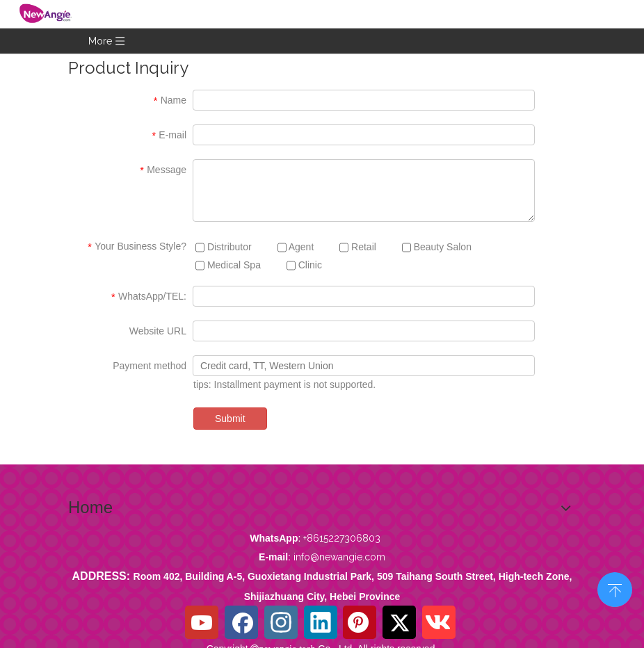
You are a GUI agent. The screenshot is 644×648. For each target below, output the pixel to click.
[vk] (439, 622)
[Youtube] (202, 622)
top (615, 588)
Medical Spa (228, 265)
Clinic (304, 265)
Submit (230, 419)
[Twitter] (399, 622)
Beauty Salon (437, 247)
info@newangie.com (339, 557)
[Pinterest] (360, 622)
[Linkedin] (321, 622)
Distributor (224, 247)
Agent (296, 247)
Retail (358, 247)
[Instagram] (281, 622)
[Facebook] (241, 622)
